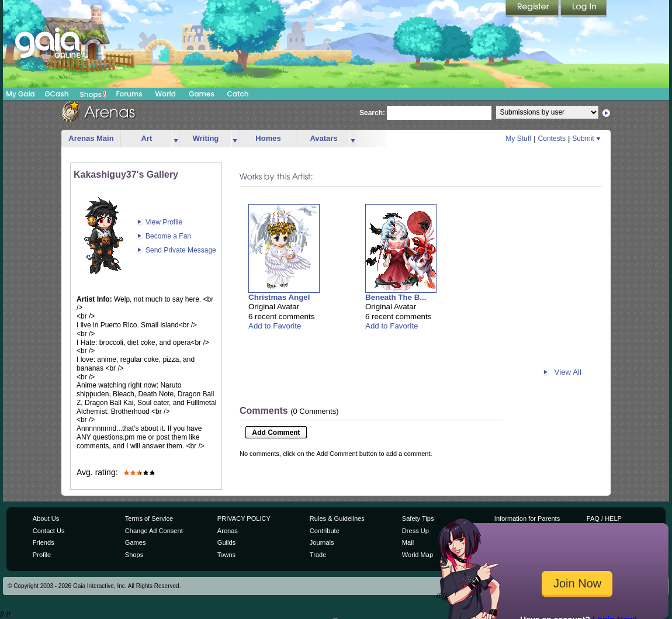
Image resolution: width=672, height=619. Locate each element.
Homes (268, 138)
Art (147, 138)
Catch (238, 94)
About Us (46, 518)
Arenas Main (91, 138)
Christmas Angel (279, 297)
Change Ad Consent (154, 531)
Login (584, 9)
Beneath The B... (396, 297)
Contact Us (49, 531)
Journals (322, 542)
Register (533, 9)
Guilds (226, 542)
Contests (552, 139)
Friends (44, 542)
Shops (93, 94)
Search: (372, 113)
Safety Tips (418, 518)
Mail (408, 542)
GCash (57, 94)
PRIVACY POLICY (244, 518)
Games (202, 94)
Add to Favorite (275, 326)
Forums (129, 94)
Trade (318, 555)
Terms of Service (149, 518)
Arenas (228, 531)
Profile (42, 555)
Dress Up (415, 531)
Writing (206, 138)
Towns (226, 555)
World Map (418, 555)
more (176, 139)
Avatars (323, 138)
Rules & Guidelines (337, 518)
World (165, 94)
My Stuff (518, 139)
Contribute (325, 531)
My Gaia (20, 94)
